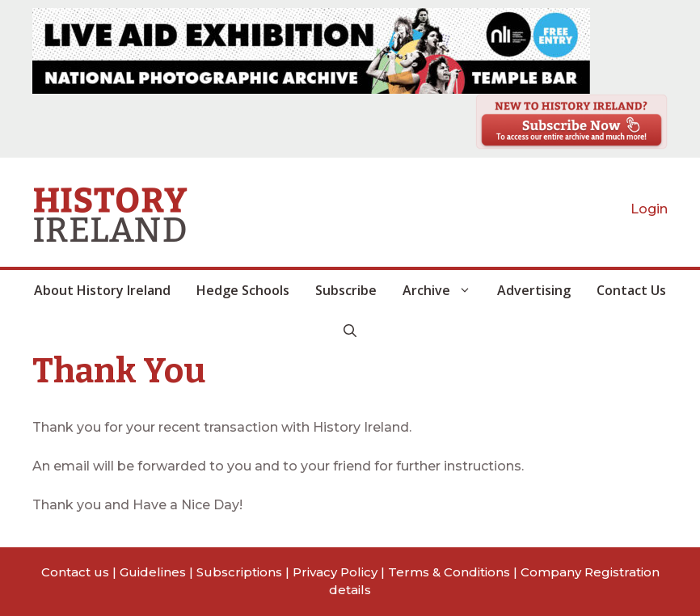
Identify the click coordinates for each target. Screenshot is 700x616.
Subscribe (346, 290)
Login (649, 209)
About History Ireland (102, 290)
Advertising (534, 290)
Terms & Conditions (449, 572)
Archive (443, 290)
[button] (350, 331)
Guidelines (153, 572)
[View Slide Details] (311, 51)
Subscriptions (239, 572)
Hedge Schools (243, 290)
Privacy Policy (335, 572)
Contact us (75, 572)
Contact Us (631, 290)
